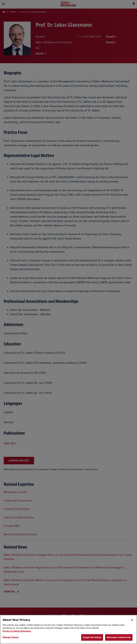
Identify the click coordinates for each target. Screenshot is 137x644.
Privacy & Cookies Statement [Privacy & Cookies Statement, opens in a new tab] (17, 631)
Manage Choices (11, 637)
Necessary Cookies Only (119, 637)
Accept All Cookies (92, 637)
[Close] (132, 620)
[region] (68, 629)
